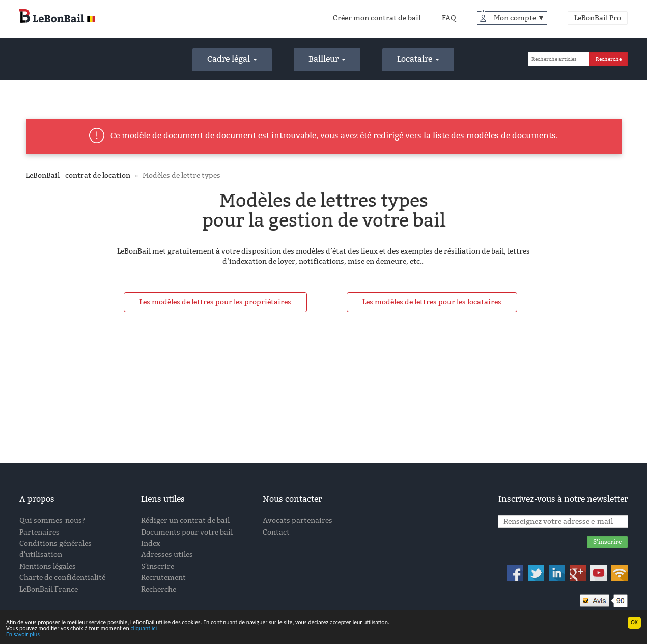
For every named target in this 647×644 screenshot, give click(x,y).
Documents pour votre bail (187, 532)
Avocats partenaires (298, 521)
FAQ (449, 18)
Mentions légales (48, 566)
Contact (276, 532)
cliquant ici (144, 629)
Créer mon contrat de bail (377, 18)
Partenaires (39, 532)
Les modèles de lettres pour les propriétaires (215, 302)
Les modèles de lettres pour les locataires (432, 302)
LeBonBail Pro (598, 18)
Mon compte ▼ (519, 18)
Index (151, 543)
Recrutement (163, 578)
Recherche (159, 589)
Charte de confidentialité (62, 578)
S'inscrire (158, 566)
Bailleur (327, 59)
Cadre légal (232, 59)
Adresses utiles (167, 555)
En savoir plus (23, 635)
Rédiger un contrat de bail (185, 521)
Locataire (418, 59)
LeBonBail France (49, 589)
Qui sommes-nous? (52, 521)
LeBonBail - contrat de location (78, 175)
